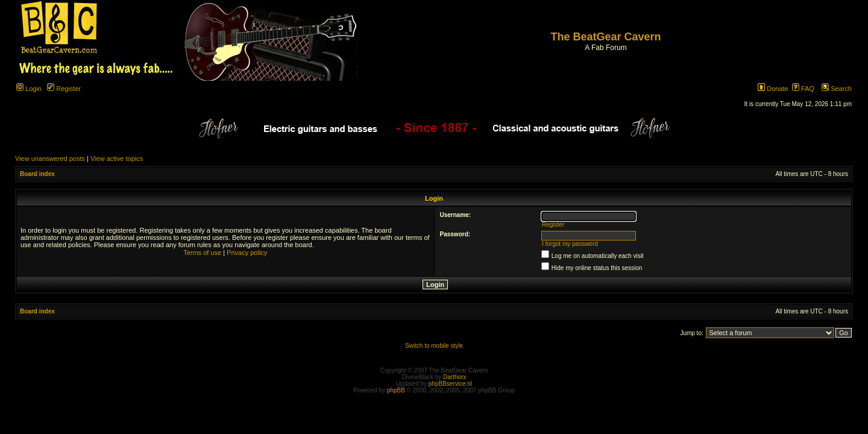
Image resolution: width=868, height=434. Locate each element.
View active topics (117, 159)
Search (837, 89)
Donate (773, 89)
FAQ (803, 89)
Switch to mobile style (434, 346)
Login (29, 89)
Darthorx (454, 377)
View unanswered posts (50, 159)
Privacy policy (247, 253)
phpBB (396, 390)
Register (64, 89)
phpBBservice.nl (450, 384)
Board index (37, 174)
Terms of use (202, 253)
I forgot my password (570, 244)
